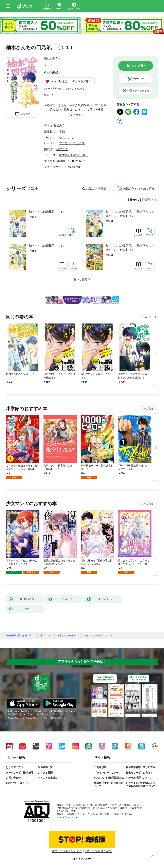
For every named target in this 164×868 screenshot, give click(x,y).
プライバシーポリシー (106, 773)
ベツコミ (62, 149)
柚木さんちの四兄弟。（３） (47, 246)
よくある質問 (45, 773)
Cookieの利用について (139, 778)
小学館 (61, 132)
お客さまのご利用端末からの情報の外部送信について (141, 785)
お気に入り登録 (96, 189)
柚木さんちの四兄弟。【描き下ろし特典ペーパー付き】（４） (130, 248)
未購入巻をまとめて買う (139, 189)
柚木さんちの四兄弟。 (73, 155)
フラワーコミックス (72, 143)
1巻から (133, 200)
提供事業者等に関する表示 (141, 767)
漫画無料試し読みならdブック (20, 636)
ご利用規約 (100, 767)
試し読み (25, 114)
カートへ (139, 79)
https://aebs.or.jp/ (68, 817)
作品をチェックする (138, 91)
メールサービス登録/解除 (20, 773)
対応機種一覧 (45, 767)
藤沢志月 (50, 58)
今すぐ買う (139, 66)
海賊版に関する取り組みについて (109, 785)
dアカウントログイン (18, 783)
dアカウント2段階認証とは (109, 778)
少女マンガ (66, 137)
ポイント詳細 (80, 81)
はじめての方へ (15, 767)
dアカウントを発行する (67, 851)
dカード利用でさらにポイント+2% (63, 89)
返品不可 (49, 95)
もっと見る (147, 317)
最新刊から (150, 200)
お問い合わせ (13, 778)
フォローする (58, 58)
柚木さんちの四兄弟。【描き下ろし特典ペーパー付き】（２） (130, 214)
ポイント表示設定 (48, 778)
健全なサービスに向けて (139, 773)
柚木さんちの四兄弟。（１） (47, 212)
